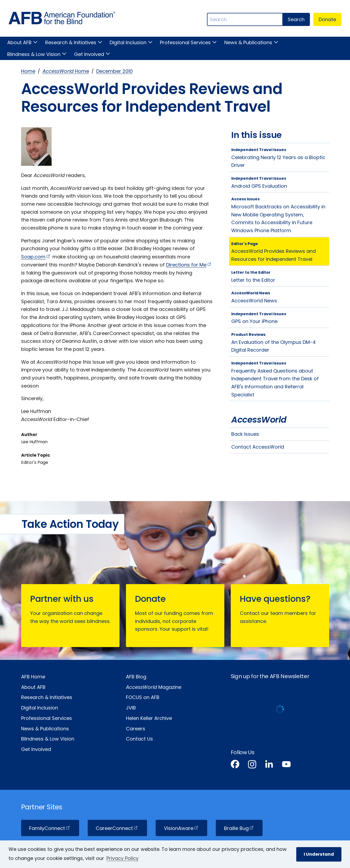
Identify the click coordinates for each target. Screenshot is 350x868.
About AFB (19, 42)
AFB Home (33, 677)
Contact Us (139, 739)
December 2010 (114, 71)
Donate (327, 19)
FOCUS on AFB (143, 697)
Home (28, 71)
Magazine (154, 687)
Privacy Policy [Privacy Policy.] (122, 858)
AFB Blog (136, 677)
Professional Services (185, 42)
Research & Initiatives (71, 42)
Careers (136, 729)
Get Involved (89, 54)
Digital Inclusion (128, 42)
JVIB (131, 708)
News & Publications (248, 42)
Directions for (189, 265)
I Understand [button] (319, 854)
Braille (239, 828)
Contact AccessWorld (258, 447)
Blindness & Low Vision (34, 54)
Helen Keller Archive (149, 718)
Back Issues (245, 434)
